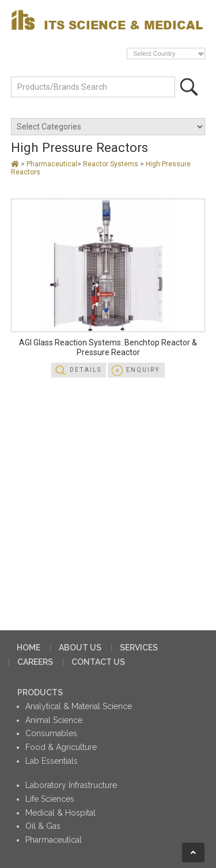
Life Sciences (50, 799)
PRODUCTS (40, 692)
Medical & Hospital (60, 813)
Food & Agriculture (61, 747)
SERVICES (139, 648)
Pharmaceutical (52, 164)
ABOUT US (80, 648)
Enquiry (143, 370)
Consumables (51, 733)
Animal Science (54, 720)
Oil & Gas (43, 826)
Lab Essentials (52, 761)
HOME (29, 648)
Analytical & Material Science (79, 706)
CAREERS (35, 662)
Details (86, 370)
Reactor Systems (111, 164)
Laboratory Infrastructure (71, 785)
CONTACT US (98, 662)
